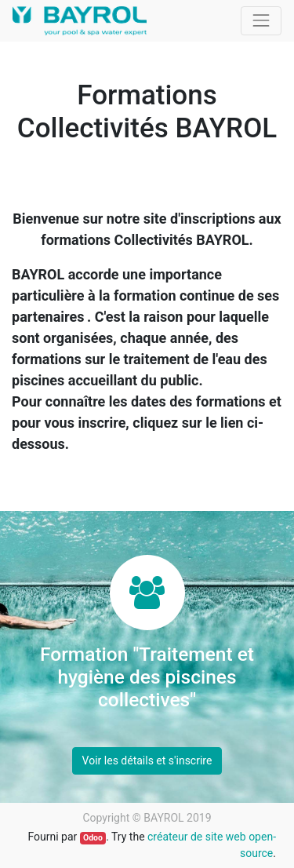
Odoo (93, 838)
